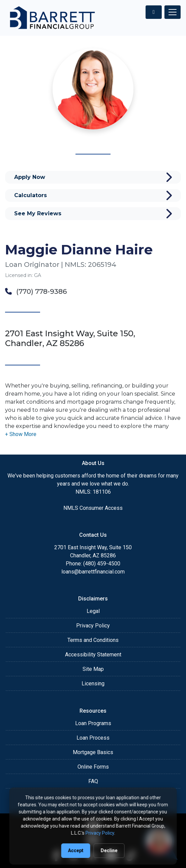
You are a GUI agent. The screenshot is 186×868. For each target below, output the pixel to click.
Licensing (93, 684)
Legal (93, 611)
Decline (109, 850)
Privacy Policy (93, 626)
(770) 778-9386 (36, 291)
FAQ (93, 781)
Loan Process (93, 738)
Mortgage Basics (93, 752)
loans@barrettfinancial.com (93, 572)
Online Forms (93, 767)
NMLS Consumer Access (93, 508)
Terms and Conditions (93, 640)
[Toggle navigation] (173, 12)
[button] (21, 434)
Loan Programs (93, 723)
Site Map (93, 669)
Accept (76, 850)
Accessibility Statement (93, 655)
